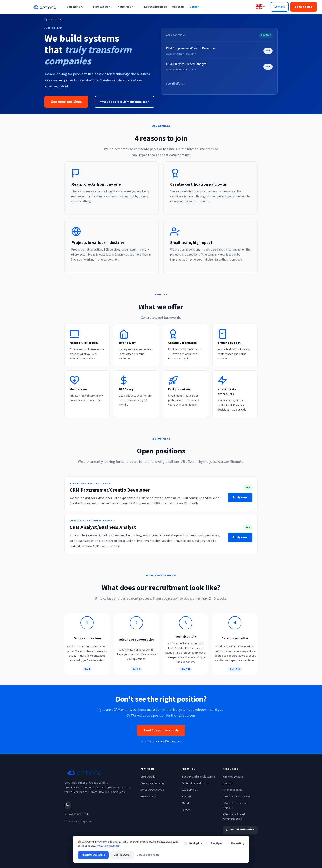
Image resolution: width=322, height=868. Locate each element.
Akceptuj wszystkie (93, 855)
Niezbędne (193, 843)
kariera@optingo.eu (168, 742)
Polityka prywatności (108, 846)
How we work (102, 7)
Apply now (240, 497)
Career (194, 7)
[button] (77, 7)
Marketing (235, 843)
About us (178, 7)
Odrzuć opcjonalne (148, 855)
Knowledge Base (155, 7)
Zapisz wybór (122, 855)
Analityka (214, 843)
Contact (280, 7)
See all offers (175, 84)
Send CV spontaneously (161, 730)
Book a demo (304, 7)
